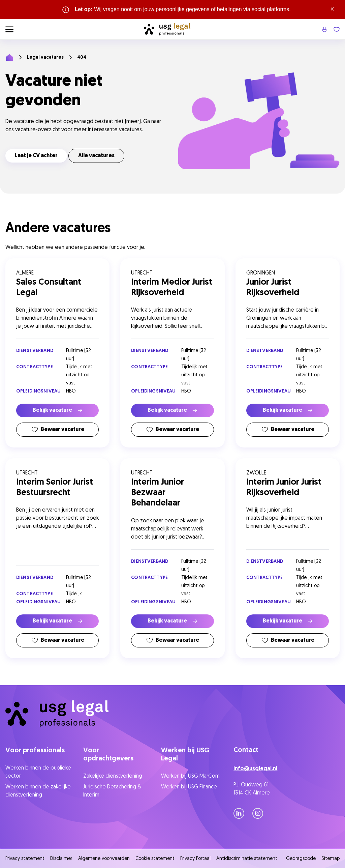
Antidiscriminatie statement (248, 859)
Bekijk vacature (57, 410)
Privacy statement (25, 859)
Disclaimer (61, 859)
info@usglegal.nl (255, 769)
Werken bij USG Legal (185, 755)
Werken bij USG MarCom (190, 776)
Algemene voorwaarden (104, 859)
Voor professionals (35, 751)
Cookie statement (155, 859)
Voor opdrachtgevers (108, 755)
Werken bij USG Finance (189, 787)
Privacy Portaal (195, 859)
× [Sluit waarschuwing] (332, 9)
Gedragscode (301, 859)
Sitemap (331, 859)
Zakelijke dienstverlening (113, 776)
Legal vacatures (45, 57)
